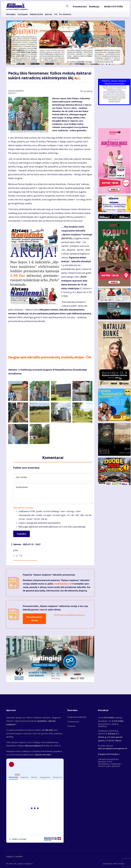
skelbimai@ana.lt (63, 584)
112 (56, 15)
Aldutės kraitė (36, 15)
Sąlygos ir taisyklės (14, 856)
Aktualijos (11, 15)
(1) (77, 78)
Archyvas (71, 726)
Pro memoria (65, 15)
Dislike (19, 555)
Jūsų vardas (21, 477)
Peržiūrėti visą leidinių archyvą (69, 615)
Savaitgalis (23, 15)
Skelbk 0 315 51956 (113, 7)
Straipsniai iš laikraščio (77, 717)
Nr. (86, 91)
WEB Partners (119, 864)
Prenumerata (80, 7)
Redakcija (94, 7)
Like (14, 555)
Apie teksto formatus (23, 508)
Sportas (48, 15)
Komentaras (22, 487)
